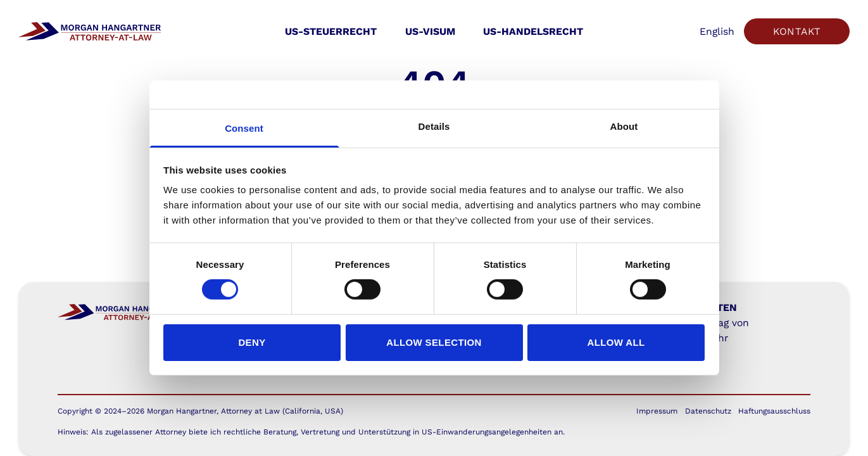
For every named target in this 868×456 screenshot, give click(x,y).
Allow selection (434, 342)
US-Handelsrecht (533, 31)
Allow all (616, 342)
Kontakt (797, 31)
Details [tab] (434, 126)
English (717, 31)
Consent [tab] (244, 128)
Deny (252, 342)
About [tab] (624, 126)
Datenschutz (708, 411)
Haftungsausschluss (774, 411)
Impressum (657, 411)
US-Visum (430, 31)
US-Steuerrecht (331, 31)
